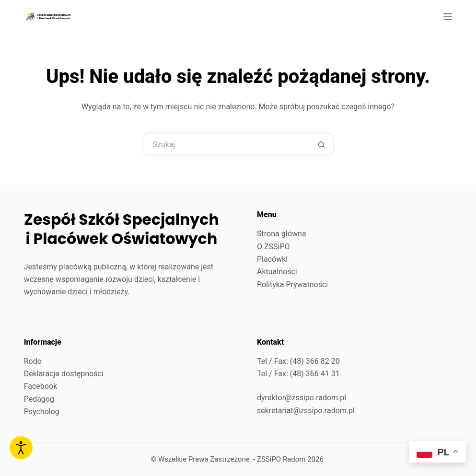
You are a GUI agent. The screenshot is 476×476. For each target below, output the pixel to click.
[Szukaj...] (226, 144)
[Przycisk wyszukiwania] (322, 144)
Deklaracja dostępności (64, 374)
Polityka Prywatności (292, 284)
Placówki (272, 259)
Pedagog (39, 399)
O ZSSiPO (273, 247)
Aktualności (277, 272)
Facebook (41, 386)
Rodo (33, 361)
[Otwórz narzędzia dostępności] (21, 448)
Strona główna (282, 234)
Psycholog (42, 412)
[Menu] (448, 17)
